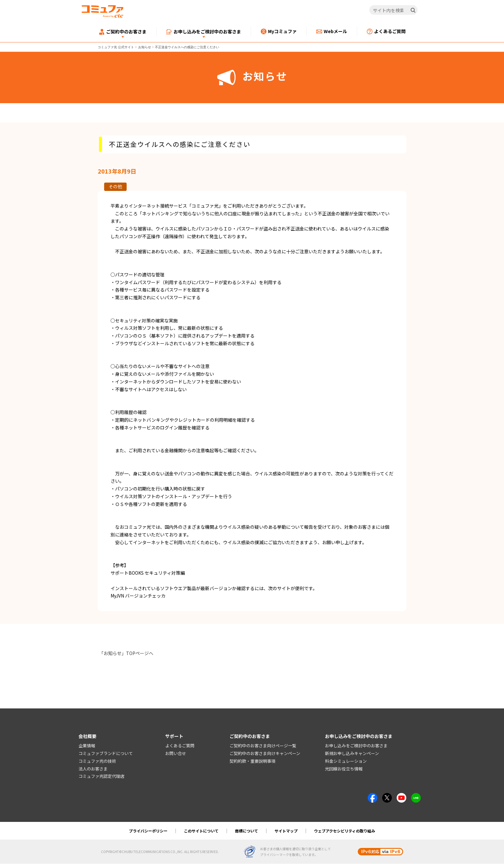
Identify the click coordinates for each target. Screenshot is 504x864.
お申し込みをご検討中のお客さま (356, 746)
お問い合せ (176, 754)
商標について (247, 831)
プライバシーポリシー (148, 831)
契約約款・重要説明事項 (252, 761)
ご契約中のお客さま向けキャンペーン (265, 754)
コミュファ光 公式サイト (116, 47)
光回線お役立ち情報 (344, 769)
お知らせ (145, 47)
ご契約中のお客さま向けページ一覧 (263, 746)
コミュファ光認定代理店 (101, 776)
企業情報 (87, 746)
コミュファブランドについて (106, 754)
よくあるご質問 (180, 746)
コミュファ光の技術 (97, 761)
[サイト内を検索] (394, 10)
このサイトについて (201, 831)
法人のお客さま (93, 769)
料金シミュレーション (346, 761)
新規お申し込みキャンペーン (352, 754)
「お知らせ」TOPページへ (126, 653)
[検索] (413, 10)
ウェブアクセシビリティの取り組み (345, 831)
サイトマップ (286, 831)
